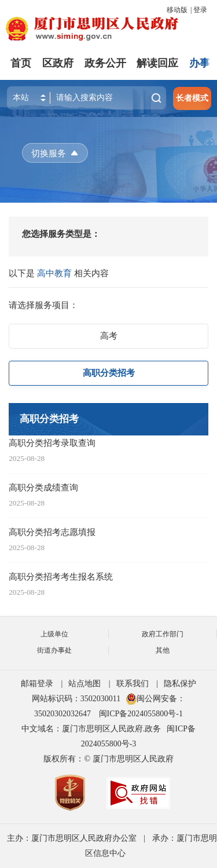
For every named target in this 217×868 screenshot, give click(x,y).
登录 (200, 10)
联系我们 (133, 684)
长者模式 (192, 98)
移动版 (177, 10)
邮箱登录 (37, 684)
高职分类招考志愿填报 (52, 532)
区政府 (58, 63)
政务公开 (105, 63)
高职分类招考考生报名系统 (61, 576)
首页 (21, 63)
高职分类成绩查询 (43, 487)
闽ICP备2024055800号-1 (141, 714)
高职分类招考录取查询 (52, 443)
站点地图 (84, 684)
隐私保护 (180, 684)
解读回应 (157, 63)
